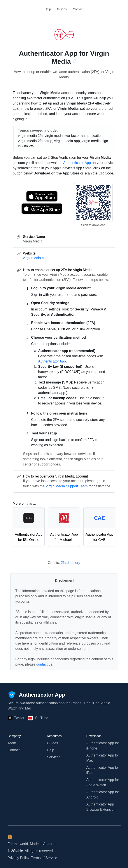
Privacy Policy (19, 858)
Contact (78, 9)
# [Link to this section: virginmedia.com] (75, 62)
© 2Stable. (16, 851)
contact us (44, 664)
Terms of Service (44, 858)
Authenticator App (77, 163)
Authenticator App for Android (103, 795)
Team (12, 743)
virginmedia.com (36, 258)
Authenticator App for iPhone (103, 746)
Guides (62, 9)
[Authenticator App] (36, 695)
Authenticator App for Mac (103, 758)
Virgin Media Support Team (67, 486)
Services (54, 757)
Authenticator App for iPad (103, 770)
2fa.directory (70, 563)
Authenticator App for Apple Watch (103, 782)
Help (48, 9)
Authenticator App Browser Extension (101, 807)
